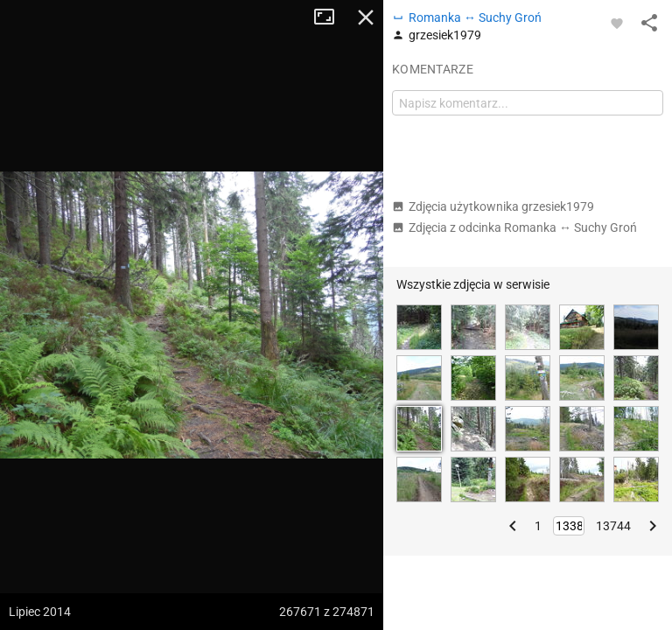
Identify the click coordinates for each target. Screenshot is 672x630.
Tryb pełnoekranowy (331, 17)
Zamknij (366, 17)
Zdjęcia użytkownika (493, 206)
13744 (613, 526)
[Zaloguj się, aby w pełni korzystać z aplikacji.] (617, 23)
